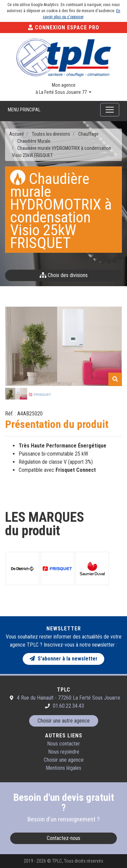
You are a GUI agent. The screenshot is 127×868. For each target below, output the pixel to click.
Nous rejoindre (64, 752)
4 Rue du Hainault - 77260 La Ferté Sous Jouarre (69, 698)
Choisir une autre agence (64, 721)
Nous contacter (63, 744)
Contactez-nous (63, 838)
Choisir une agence (64, 760)
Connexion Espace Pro (64, 28)
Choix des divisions (64, 275)
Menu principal (24, 110)
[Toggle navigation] (110, 110)
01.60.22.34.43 (68, 706)
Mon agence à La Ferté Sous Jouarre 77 (62, 89)
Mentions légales (63, 768)
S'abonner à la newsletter (63, 659)
